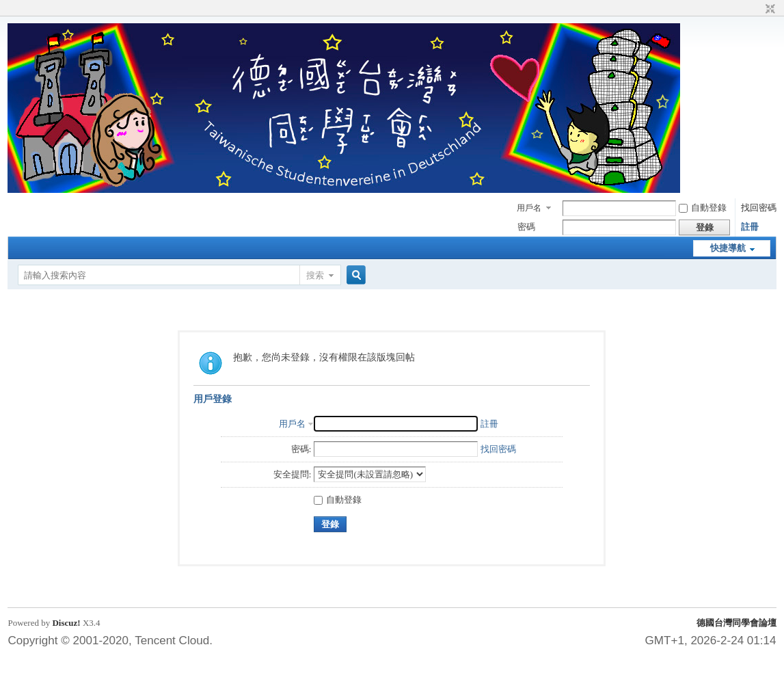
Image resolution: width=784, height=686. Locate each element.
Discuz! (66, 623)
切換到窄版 (769, 10)
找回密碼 (759, 208)
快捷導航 (728, 248)
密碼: (301, 449)
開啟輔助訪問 (757, 10)
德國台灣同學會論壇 (736, 623)
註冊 (750, 227)
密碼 (526, 227)
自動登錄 (703, 208)
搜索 (315, 275)
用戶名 (529, 208)
